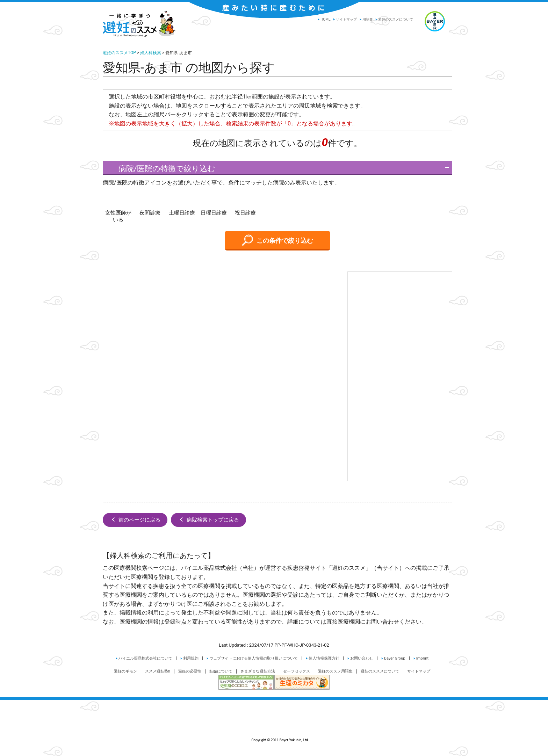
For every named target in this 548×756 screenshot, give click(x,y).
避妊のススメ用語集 (335, 671)
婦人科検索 (151, 53)
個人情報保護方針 (324, 658)
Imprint (422, 658)
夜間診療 (150, 213)
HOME (325, 19)
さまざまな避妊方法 (258, 671)
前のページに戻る (135, 519)
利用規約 (191, 658)
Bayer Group (395, 658)
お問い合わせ (362, 658)
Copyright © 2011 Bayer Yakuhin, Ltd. (274, 724)
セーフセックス (297, 671)
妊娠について (221, 671)
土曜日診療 (182, 213)
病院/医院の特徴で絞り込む (161, 169)
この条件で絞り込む (277, 240)
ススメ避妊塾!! (158, 671)
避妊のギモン (125, 671)
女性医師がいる (118, 216)
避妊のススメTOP (119, 53)
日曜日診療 (214, 213)
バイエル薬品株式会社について (145, 658)
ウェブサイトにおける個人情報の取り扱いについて (254, 658)
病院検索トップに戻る (208, 519)
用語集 (368, 19)
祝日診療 (245, 213)
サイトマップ (346, 19)
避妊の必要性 (190, 671)
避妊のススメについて (396, 19)
